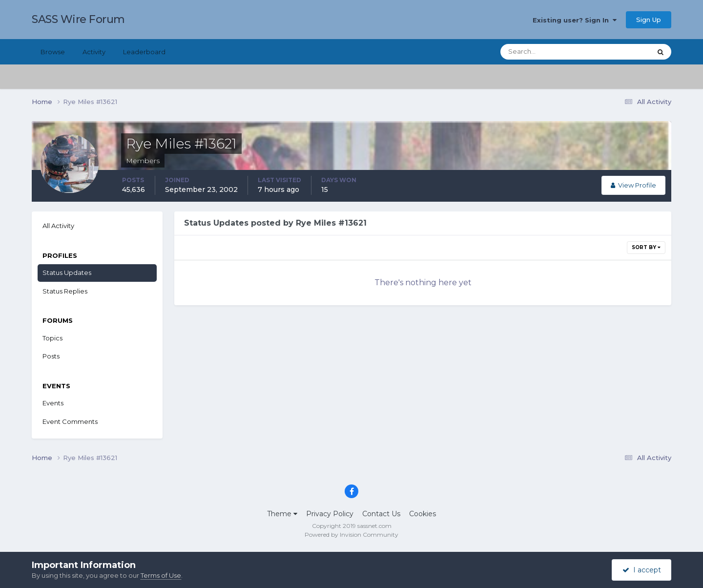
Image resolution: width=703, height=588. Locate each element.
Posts (51, 356)
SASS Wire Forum (78, 19)
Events (53, 403)
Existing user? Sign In (575, 20)
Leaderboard (144, 52)
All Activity (58, 226)
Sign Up (649, 20)
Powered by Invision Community (351, 535)
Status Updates (67, 273)
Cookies (423, 514)
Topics (52, 338)
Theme (282, 514)
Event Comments (70, 421)
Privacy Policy (330, 514)
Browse (53, 52)
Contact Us (381, 514)
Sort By (646, 247)
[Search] (544, 52)
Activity (94, 52)
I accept (642, 570)
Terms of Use (161, 575)
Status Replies (65, 291)
